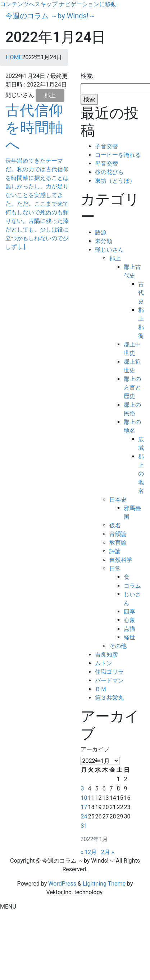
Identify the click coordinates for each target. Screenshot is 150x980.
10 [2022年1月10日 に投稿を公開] (84, 798)
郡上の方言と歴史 (132, 388)
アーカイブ (95, 749)
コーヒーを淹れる (118, 155)
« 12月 (89, 852)
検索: (87, 76)
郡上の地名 (141, 474)
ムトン (104, 663)
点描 (129, 629)
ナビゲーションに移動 (88, 4)
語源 (101, 232)
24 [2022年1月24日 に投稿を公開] (84, 816)
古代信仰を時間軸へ (34, 128)
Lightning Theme (104, 884)
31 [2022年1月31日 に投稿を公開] (84, 826)
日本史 (118, 500)
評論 (115, 551)
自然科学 (121, 560)
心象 (129, 620)
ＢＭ (101, 689)
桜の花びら (109, 172)
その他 (118, 646)
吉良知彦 (106, 655)
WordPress (62, 884)
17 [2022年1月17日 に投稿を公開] (84, 807)
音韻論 (118, 534)
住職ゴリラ (109, 672)
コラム (132, 586)
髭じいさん (109, 250)
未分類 (104, 241)
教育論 (118, 543)
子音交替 (106, 146)
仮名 (115, 525)
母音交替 (106, 164)
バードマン (109, 680)
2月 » (108, 852)
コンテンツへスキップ (29, 4)
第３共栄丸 (109, 698)
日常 (115, 568)
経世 (129, 637)
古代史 (141, 293)
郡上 (50, 95)
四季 (129, 612)
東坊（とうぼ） (115, 181)
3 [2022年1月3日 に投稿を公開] (83, 788)
